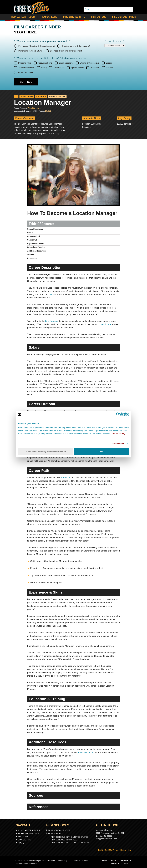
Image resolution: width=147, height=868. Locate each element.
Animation (95, 68)
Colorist (109, 68)
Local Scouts (105, 324)
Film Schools (57, 833)
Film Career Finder (23, 17)
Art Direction (59, 68)
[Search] (105, 9)
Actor (51, 294)
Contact (126, 863)
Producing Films (45, 63)
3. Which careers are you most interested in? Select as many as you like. (51, 58)
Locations (40, 97)
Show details (118, 444)
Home (21, 842)
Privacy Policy (111, 860)
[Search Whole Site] (130, 9)
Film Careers (49, 17)
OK (102, 452)
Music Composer (26, 72)
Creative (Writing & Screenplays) (76, 46)
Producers (66, 477)
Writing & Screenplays (90, 63)
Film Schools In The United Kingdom (70, 842)
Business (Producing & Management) (66, 51)
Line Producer (52, 321)
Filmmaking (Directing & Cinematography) (37, 46)
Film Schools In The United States (69, 836)
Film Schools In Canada (64, 839)
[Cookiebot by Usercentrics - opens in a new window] (118, 414)
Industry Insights (74, 17)
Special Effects (77, 68)
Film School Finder (124, 17)
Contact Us (24, 839)
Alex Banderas (34, 108)
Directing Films (25, 63)
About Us (23, 836)
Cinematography (66, 63)
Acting (44, 68)
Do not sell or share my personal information (45, 452)
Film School (99, 17)
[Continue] (26, 82)
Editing (109, 63)
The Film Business (26, 68)
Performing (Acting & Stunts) (31, 51)
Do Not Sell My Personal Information (114, 850)
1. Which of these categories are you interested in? (42, 41)
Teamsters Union (85, 752)
